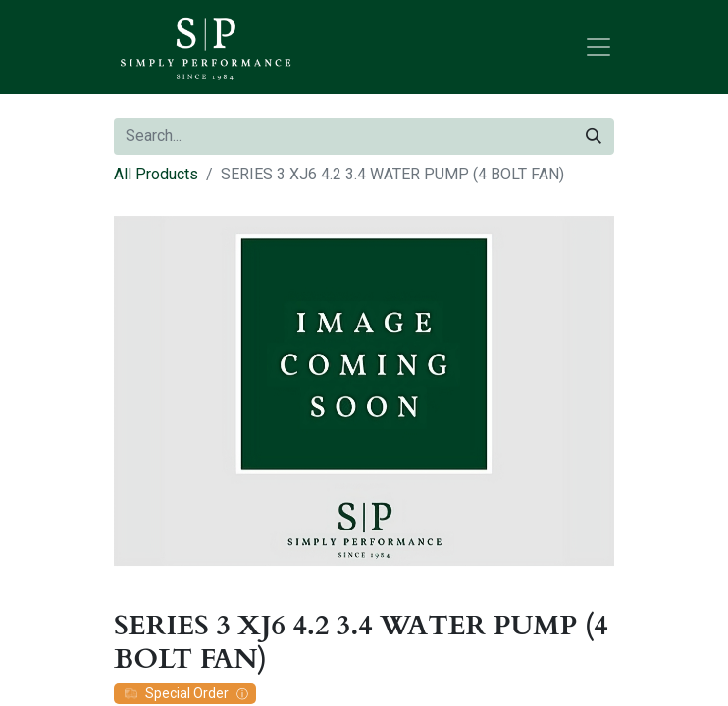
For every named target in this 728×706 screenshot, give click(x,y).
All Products (156, 174)
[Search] (594, 136)
